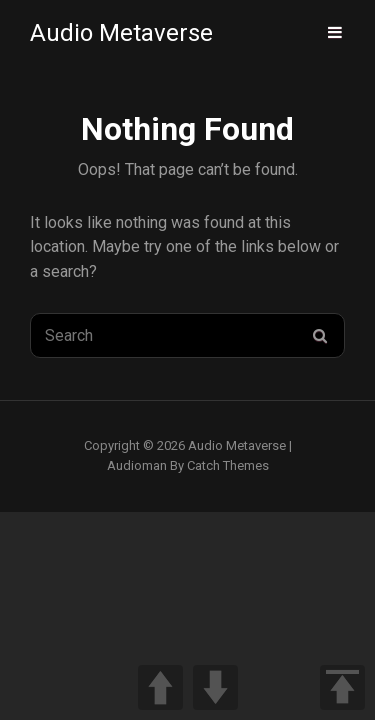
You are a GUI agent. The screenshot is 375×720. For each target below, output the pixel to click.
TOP (342, 687)
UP (160, 687)
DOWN (215, 687)
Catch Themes (228, 465)
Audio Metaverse (121, 33)
